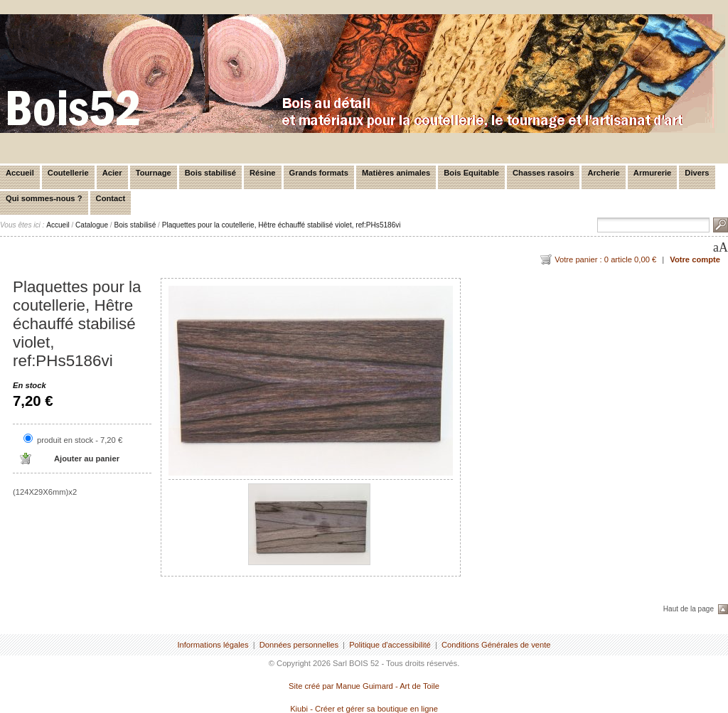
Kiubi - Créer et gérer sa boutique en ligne (364, 709)
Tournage (154, 173)
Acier (112, 173)
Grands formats (319, 173)
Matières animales (396, 173)
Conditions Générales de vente (496, 645)
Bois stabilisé (210, 173)
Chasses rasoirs (543, 173)
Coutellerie (68, 173)
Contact (111, 198)
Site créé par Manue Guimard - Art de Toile (364, 686)
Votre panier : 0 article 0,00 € (605, 259)
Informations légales (213, 645)
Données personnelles (299, 645)
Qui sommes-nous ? (44, 198)
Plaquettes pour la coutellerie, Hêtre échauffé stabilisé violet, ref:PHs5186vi (282, 225)
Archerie (603, 173)
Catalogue (92, 225)
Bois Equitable (471, 173)
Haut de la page (689, 609)
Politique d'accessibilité (390, 645)
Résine (263, 173)
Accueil (20, 173)
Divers (697, 173)
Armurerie (652, 173)
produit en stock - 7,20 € (80, 440)
